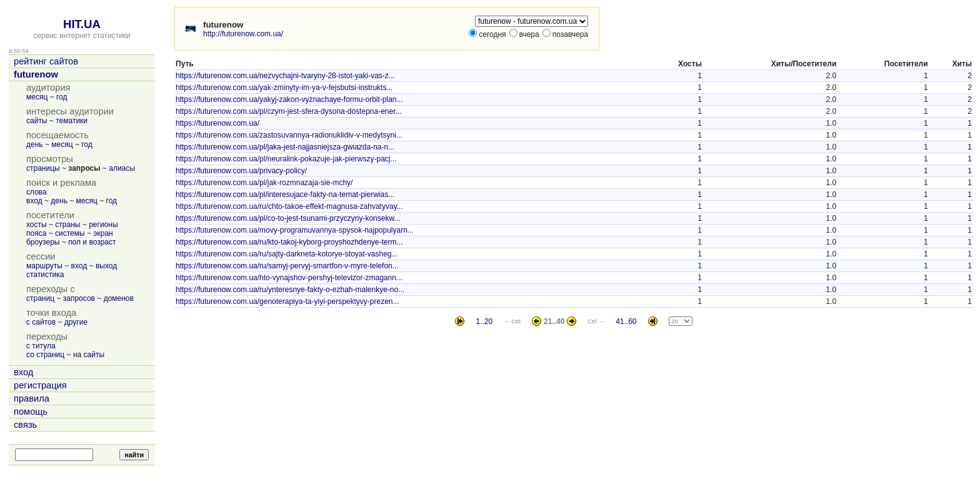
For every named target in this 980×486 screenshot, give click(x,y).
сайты (37, 121)
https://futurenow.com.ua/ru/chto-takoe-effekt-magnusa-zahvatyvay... (289, 206)
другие (76, 322)
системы (70, 233)
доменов (119, 298)
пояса (36, 233)
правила (32, 398)
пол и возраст (92, 242)
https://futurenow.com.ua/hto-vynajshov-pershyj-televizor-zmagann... (289, 278)
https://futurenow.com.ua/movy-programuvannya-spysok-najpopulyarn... (295, 230)
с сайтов (41, 322)
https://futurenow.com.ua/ (217, 123)
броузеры (43, 242)
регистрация (40, 385)
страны (67, 225)
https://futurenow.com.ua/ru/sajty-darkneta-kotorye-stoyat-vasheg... (287, 254)
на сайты (89, 355)
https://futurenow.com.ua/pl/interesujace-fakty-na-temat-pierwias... (285, 195)
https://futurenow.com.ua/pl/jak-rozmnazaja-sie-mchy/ (264, 183)
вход (34, 201)
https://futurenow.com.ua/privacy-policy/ (241, 171)
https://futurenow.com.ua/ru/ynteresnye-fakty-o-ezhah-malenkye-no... (290, 290)
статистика (45, 275)
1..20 (484, 321)
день (35, 144)
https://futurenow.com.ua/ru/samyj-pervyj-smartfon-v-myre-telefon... (287, 266)
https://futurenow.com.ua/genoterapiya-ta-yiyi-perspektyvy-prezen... (287, 301)
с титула (41, 346)
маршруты (44, 266)
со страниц (45, 355)
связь (25, 425)
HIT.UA (82, 24)
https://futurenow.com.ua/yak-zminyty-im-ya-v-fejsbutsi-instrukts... (284, 88)
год (62, 97)
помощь (31, 412)
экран (103, 233)
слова (37, 192)
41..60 (626, 321)
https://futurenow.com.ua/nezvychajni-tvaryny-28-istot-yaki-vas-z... (285, 76)
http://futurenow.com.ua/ (243, 34)
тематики (72, 121)
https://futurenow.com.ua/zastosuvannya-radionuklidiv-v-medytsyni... (289, 135)
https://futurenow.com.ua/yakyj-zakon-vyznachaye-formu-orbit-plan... (289, 99)
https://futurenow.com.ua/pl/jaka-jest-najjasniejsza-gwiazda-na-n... (285, 147)
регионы (103, 225)
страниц (40, 298)
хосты (37, 225)
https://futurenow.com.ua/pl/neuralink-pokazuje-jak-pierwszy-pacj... (286, 159)
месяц (37, 97)
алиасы (122, 168)
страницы (43, 168)
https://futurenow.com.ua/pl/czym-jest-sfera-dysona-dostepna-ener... (289, 111)
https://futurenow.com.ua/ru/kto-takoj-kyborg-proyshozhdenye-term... (289, 242)
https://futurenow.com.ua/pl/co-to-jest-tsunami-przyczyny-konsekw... (288, 218)
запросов (79, 298)
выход (106, 266)
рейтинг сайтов (46, 61)
